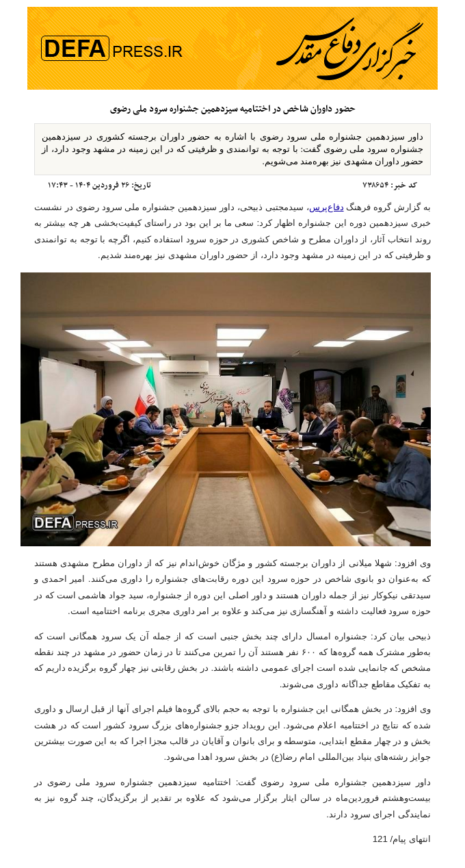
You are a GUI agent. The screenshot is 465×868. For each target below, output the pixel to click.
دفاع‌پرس (327, 207)
